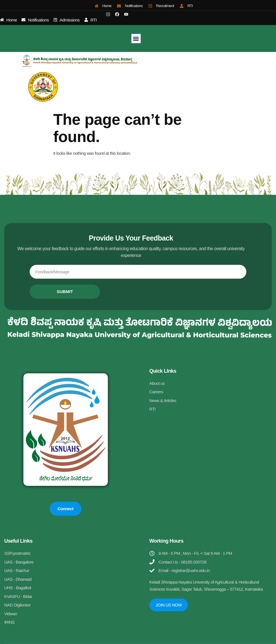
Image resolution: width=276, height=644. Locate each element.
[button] (136, 39)
